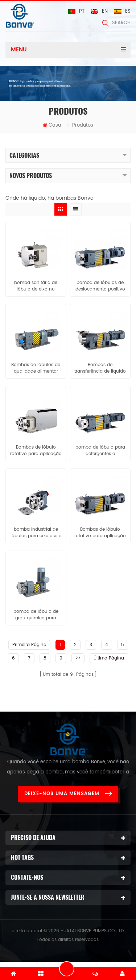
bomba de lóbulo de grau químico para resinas (36, 615)
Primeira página (29, 645)
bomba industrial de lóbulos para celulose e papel (36, 533)
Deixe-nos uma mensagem (68, 794)
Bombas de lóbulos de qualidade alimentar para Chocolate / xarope (36, 368)
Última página (109, 658)
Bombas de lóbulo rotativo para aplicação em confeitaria (100, 533)
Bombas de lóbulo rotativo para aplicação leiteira (36, 451)
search (116, 23)
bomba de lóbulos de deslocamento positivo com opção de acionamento (100, 286)
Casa (52, 125)
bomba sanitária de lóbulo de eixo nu (36, 286)
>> (78, 658)
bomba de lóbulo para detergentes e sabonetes (100, 451)
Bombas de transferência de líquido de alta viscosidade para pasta (100, 368)
